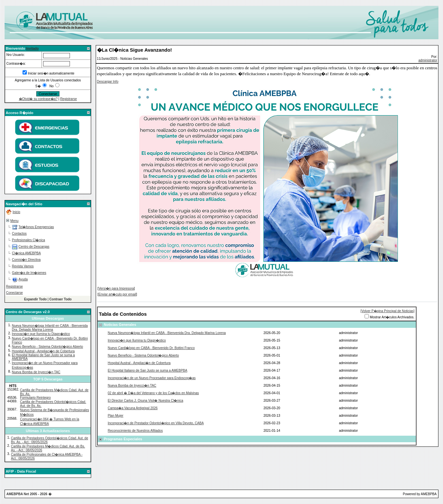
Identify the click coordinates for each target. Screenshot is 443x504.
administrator (428, 60)
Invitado (32, 49)
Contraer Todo (60, 299)
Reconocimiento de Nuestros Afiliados (135, 431)
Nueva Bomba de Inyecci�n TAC (36, 372)
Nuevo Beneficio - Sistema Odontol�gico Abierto (47, 347)
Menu (15, 221)
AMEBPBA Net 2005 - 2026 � (29, 494)
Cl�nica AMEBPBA (26, 253)
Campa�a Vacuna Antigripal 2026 (133, 408)
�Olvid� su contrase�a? (38, 99)
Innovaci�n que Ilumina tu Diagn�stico (41, 334)
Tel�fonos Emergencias (36, 227)
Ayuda (23, 279)
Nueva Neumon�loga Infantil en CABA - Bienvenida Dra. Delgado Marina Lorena (50, 328)
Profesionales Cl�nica (29, 240)
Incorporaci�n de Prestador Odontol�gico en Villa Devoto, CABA (156, 423)
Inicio (16, 212)
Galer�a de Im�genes (29, 273)
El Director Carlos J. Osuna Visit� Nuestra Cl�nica (146, 401)
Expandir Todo (35, 299)
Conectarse (15, 293)
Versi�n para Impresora (116, 288)
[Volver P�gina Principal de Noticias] (388, 311)
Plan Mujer (116, 416)
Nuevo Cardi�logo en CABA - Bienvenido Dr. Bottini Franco (151, 348)
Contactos (19, 234)
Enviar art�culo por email (117, 294)
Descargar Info (108, 82)
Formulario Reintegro (35, 398)
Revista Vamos (23, 266)
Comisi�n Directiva (26, 260)
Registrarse (68, 99)
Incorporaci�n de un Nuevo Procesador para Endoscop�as (152, 378)
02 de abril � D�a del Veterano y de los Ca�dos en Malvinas (153, 393)
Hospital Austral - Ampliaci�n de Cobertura (43, 351)
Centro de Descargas (34, 247)
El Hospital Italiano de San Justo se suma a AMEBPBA (148, 370)
